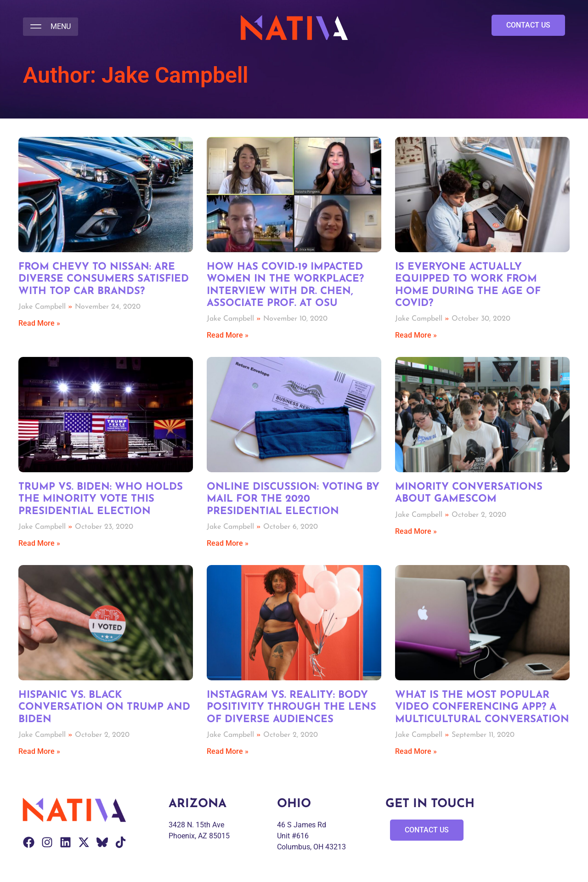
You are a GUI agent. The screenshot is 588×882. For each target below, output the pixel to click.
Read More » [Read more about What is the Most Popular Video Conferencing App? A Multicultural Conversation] (416, 751)
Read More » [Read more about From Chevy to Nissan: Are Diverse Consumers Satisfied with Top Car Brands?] (39, 323)
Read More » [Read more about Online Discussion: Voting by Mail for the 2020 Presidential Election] (228, 543)
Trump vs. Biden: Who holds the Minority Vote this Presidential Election (101, 499)
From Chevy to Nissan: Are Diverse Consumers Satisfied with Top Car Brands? (104, 279)
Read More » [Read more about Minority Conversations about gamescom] (416, 531)
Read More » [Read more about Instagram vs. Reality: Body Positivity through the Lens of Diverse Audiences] (228, 751)
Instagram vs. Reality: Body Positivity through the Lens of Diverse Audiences (291, 707)
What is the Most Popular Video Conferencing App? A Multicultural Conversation (482, 707)
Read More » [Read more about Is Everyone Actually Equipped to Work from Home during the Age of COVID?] (416, 335)
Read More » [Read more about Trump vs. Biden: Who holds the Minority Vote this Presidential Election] (39, 543)
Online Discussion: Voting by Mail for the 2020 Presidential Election (293, 499)
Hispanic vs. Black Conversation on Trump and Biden (104, 707)
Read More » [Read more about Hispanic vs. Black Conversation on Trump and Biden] (39, 751)
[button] (51, 27)
